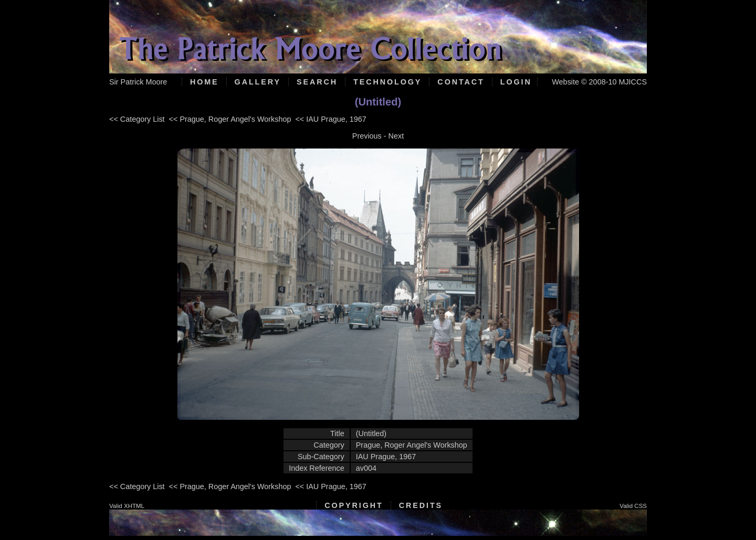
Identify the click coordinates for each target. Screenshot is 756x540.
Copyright (354, 505)
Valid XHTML (127, 506)
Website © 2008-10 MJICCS (599, 82)
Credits (421, 505)
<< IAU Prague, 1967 (330, 119)
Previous (367, 136)
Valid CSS (633, 506)
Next (396, 136)
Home (204, 82)
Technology (387, 82)
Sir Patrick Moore (138, 82)
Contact (461, 82)
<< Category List (137, 119)
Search (317, 82)
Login (516, 82)
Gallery (258, 82)
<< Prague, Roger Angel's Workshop (230, 119)
